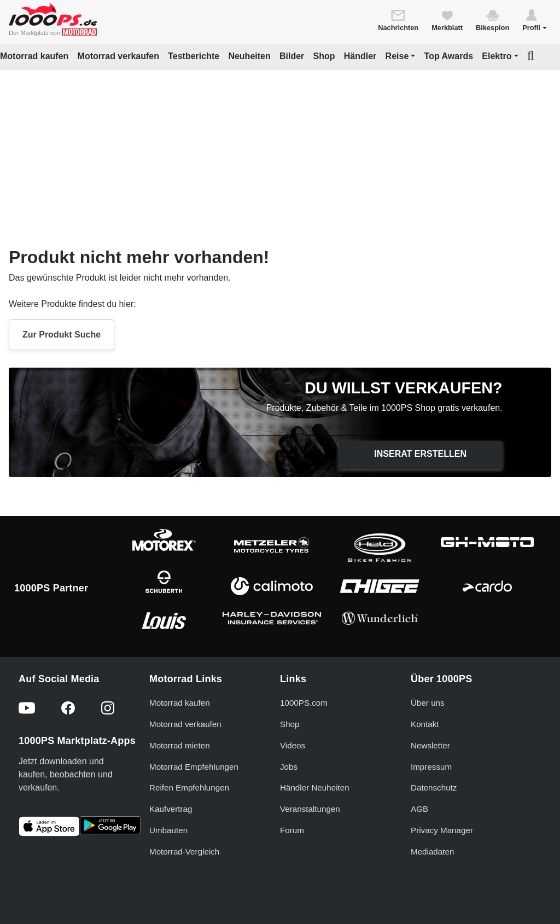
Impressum (431, 767)
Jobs (289, 767)
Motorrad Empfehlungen (194, 767)
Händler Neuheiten (315, 788)
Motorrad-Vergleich (184, 852)
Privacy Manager (442, 830)
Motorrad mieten (180, 745)
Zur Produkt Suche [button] (62, 335)
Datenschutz (434, 788)
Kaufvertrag (171, 809)
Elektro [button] (497, 56)
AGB (419, 809)
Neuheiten (249, 56)
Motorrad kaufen (34, 56)
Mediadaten (432, 852)
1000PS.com (304, 703)
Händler (360, 56)
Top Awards (449, 56)
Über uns (428, 703)
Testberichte (194, 56)
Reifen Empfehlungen (189, 788)
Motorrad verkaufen (118, 56)
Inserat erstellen (420, 454)
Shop (324, 56)
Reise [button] (397, 56)
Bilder (292, 56)
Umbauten (168, 830)
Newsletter (430, 745)
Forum (292, 830)
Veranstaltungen (310, 809)
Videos (293, 745)
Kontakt (425, 724)
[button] (535, 20)
